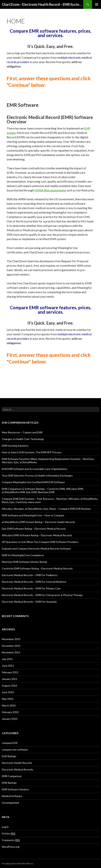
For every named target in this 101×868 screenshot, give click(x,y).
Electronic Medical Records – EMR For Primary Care (31, 588)
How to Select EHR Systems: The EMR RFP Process (32, 452)
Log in (5, 827)
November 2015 (11, 639)
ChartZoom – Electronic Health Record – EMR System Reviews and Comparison (43, 4)
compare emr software (15, 750)
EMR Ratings (9, 783)
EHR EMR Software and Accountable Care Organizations (34, 469)
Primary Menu (97, 4)
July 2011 (7, 659)
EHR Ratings (9, 756)
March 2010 (9, 705)
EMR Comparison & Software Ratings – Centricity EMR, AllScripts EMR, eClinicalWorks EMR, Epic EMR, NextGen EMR (43, 490)
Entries (9, 834)
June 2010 (8, 692)
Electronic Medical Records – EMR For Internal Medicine (34, 582)
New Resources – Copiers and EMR (22, 432)
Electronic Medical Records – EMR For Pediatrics (30, 575)
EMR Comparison (12, 776)
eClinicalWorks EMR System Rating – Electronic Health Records (38, 522)
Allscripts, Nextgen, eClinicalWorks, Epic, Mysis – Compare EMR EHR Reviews (46, 509)
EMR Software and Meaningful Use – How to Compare (33, 515)
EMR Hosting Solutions (15, 446)
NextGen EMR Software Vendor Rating (24, 562)
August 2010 (9, 686)
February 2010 (10, 712)
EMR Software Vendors (15, 789)
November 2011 (11, 652)
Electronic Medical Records (17, 769)
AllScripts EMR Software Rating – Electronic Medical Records (37, 535)
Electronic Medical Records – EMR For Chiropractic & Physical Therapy (42, 595)
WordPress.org (11, 847)
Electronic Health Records (17, 763)
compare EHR (10, 743)
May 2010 (7, 699)
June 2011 (8, 666)
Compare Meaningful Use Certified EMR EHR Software (33, 482)
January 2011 (10, 679)
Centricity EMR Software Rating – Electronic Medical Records (37, 568)
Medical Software (12, 796)
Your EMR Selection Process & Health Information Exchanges (37, 475)
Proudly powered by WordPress (18, 863)
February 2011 (10, 672)
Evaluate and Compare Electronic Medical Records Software (36, 549)
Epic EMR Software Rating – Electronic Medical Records (34, 529)
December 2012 (11, 646)
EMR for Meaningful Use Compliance (23, 555)
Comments (11, 840)
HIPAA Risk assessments (50, 190)
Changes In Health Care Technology (23, 439)
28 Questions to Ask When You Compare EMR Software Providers (40, 542)
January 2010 (10, 719)
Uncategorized (10, 803)
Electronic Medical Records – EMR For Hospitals (29, 602)
